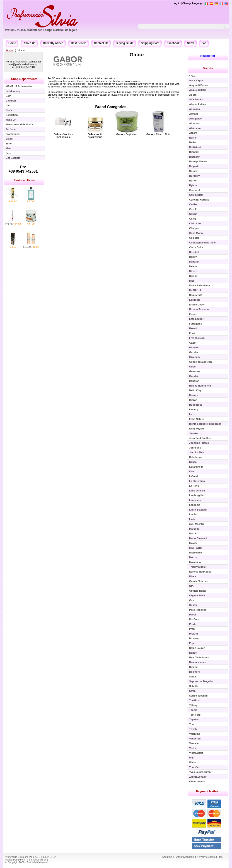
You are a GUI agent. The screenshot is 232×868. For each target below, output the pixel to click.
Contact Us (101, 43)
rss (221, 857)
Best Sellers (79, 43)
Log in (176, 3)
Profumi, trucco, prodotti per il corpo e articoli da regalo (41, 30)
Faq (204, 43)
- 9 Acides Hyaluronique (63, 136)
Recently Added (53, 43)
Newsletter (208, 56)
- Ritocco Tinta (158, 134)
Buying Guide (125, 43)
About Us (29, 43)
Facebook (173, 43)
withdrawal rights (185, 857)
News (190, 43)
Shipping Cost (150, 43)
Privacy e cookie (207, 857)
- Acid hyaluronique (95, 136)
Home (12, 43)
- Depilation (127, 134)
